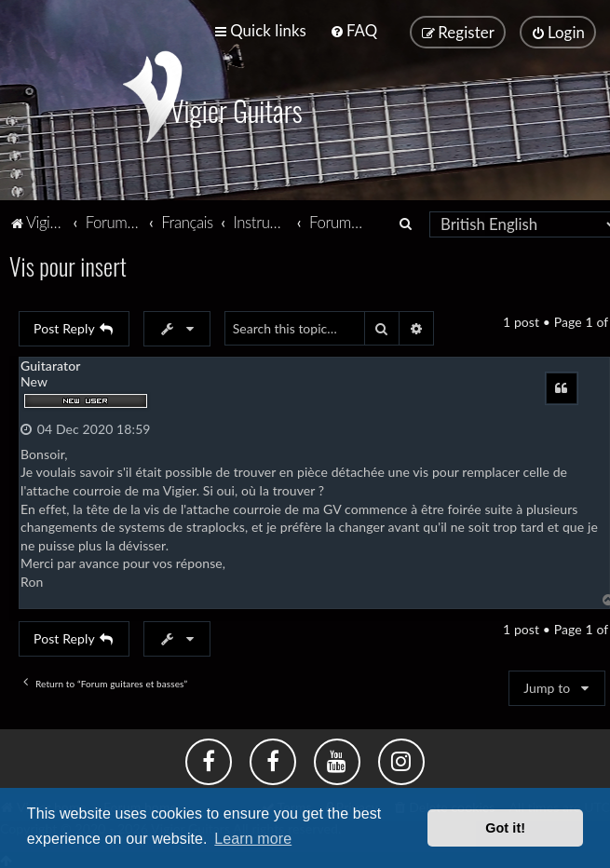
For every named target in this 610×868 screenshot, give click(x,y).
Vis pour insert (68, 266)
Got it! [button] (505, 828)
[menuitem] (353, 30)
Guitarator (50, 365)
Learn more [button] (253, 839)
